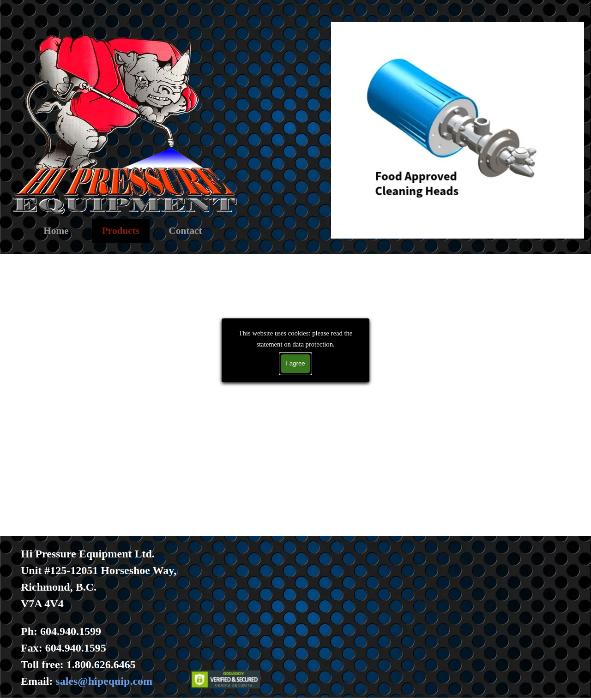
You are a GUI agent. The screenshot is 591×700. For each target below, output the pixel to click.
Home (56, 231)
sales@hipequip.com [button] (104, 681)
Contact (185, 231)
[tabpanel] (116, 617)
